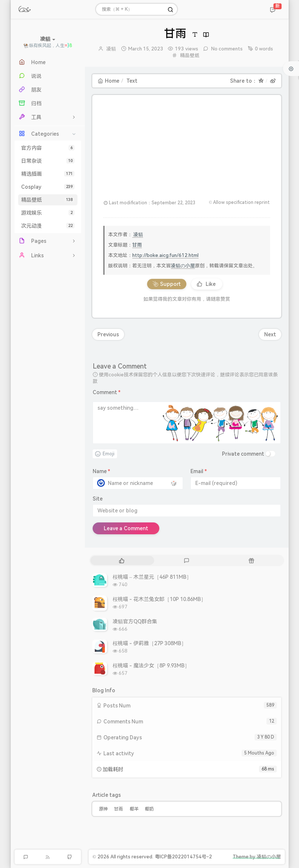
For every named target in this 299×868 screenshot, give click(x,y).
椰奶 (149, 809)
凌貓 (111, 49)
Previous (108, 334)
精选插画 (48, 174)
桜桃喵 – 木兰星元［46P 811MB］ (152, 577)
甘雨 (137, 245)
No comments (227, 49)
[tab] (122, 560)
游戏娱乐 (48, 213)
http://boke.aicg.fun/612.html (165, 255)
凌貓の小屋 (183, 266)
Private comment (243, 454)
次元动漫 (48, 226)
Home (109, 81)
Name (102, 471)
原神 (103, 809)
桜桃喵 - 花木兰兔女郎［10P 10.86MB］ (160, 599)
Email (199, 471)
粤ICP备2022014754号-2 (183, 857)
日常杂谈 (48, 161)
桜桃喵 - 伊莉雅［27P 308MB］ (150, 643)
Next (270, 334)
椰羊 (134, 809)
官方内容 (48, 148)
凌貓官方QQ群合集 (135, 621)
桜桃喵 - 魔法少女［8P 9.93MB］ (151, 666)
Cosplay (48, 187)
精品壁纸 (48, 200)
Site (98, 499)
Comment (107, 392)
